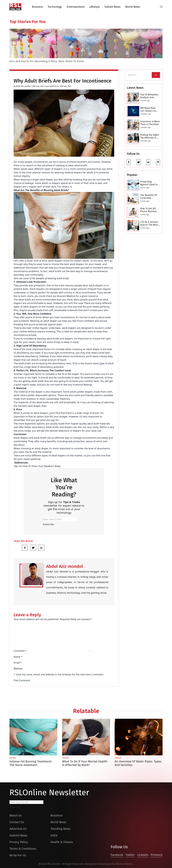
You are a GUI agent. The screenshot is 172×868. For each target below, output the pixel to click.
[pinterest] (158, 162)
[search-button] (161, 7)
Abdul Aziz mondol (23, 86)
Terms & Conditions (23, 849)
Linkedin (143, 855)
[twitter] (138, 162)
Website (18, 669)
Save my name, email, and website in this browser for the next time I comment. (60, 674)
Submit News (112, 7)
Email (18, 663)
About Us (16, 815)
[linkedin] (148, 162)
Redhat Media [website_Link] (124, 864)
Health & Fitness (62, 842)
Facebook (117, 855)
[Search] (156, 75)
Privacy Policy (19, 842)
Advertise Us (18, 829)
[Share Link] (25, 548)
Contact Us (17, 822)
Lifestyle (95, 7)
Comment (20, 651)
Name (18, 657)
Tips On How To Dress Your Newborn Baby (37, 466)
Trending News (60, 829)
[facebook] (129, 162)
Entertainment (76, 7)
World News (133, 7)
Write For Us (18, 855)
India (54, 835)
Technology (55, 7)
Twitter (130, 855)
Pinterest (157, 855)
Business (37, 7)
